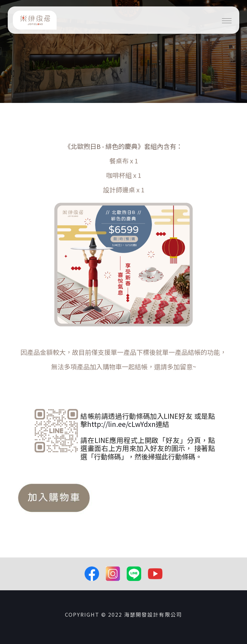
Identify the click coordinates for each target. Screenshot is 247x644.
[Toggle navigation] (227, 20)
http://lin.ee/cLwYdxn (121, 424)
